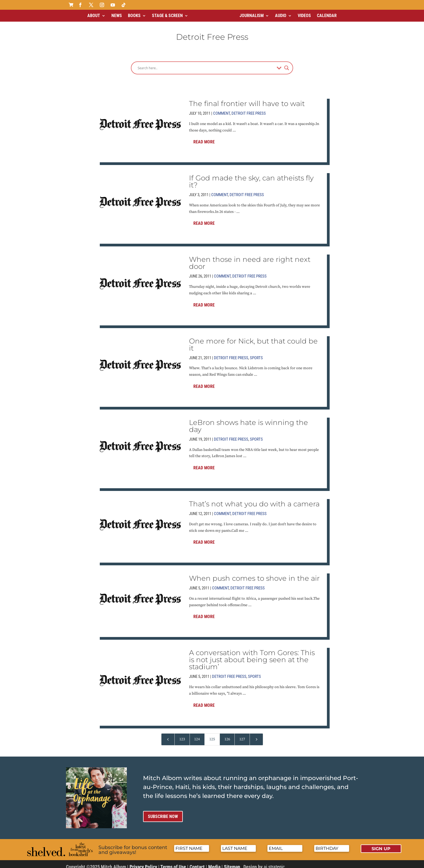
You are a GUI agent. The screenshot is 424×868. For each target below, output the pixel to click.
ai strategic (274, 862)
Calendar (327, 16)
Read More (204, 137)
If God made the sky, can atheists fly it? (251, 177)
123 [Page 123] (182, 735)
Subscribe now (163, 812)
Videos (304, 16)
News (117, 16)
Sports (256, 353)
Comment (221, 109)
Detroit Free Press (249, 109)
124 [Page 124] (197, 735)
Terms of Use (173, 862)
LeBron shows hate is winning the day (249, 421)
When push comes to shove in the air (254, 574)
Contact (197, 862)
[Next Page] (256, 735)
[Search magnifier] (287, 63)
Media (214, 862)
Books (134, 16)
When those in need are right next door (250, 258)
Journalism (252, 16)
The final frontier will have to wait (247, 99)
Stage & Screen (167, 16)
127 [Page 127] (242, 735)
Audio (281, 16)
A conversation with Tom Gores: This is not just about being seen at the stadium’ (252, 655)
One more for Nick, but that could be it (253, 340)
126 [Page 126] (227, 735)
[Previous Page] (168, 735)
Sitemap (232, 862)
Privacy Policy (143, 862)
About (94, 16)
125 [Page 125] (212, 735)
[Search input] (206, 63)
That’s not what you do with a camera (254, 499)
